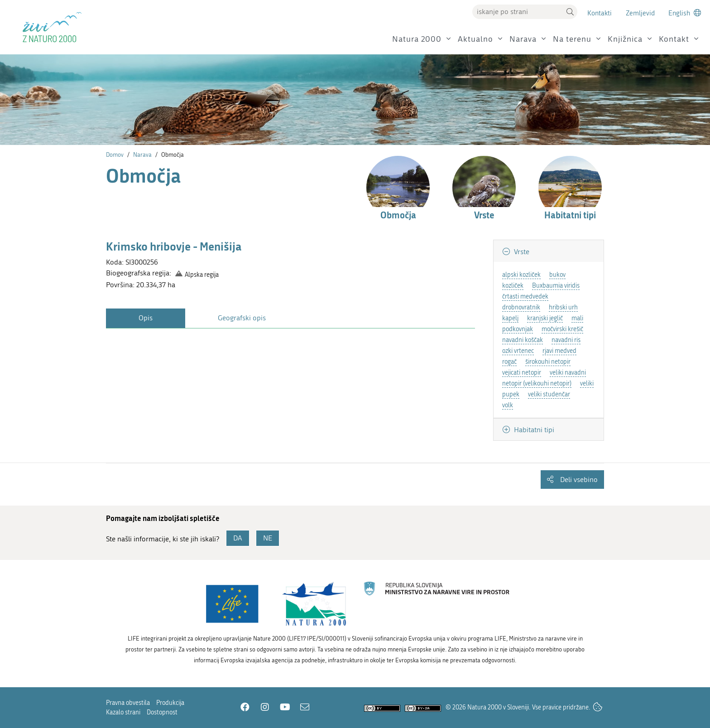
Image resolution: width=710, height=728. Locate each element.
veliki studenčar (549, 394)
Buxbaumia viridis (556, 286)
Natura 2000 (417, 39)
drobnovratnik (521, 307)
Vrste (521, 252)
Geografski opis (242, 318)
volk (508, 405)
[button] (570, 12)
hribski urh (563, 307)
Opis (146, 318)
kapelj (510, 318)
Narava (523, 39)
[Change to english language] (685, 13)
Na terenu (572, 39)
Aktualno (475, 39)
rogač (509, 362)
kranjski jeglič (545, 318)
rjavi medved (559, 351)
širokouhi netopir (548, 362)
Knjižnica (625, 39)
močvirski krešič (562, 329)
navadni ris (566, 340)
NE (268, 538)
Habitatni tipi (533, 430)
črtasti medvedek (525, 297)
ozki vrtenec (518, 351)
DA (238, 538)
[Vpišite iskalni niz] (518, 12)
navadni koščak (523, 340)
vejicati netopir (522, 373)
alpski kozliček (521, 275)
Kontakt (674, 39)
